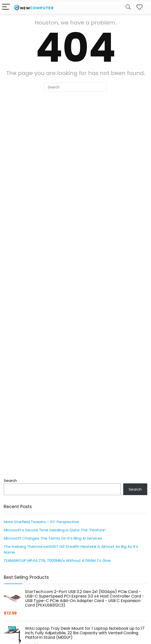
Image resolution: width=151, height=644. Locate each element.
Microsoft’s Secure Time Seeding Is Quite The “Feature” (55, 530)
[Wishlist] (139, 7)
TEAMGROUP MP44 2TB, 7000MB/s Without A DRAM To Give (57, 560)
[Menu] (6, 7)
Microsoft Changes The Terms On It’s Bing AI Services (53, 538)
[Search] (128, 7)
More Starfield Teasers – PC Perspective (41, 522)
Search (10, 481)
